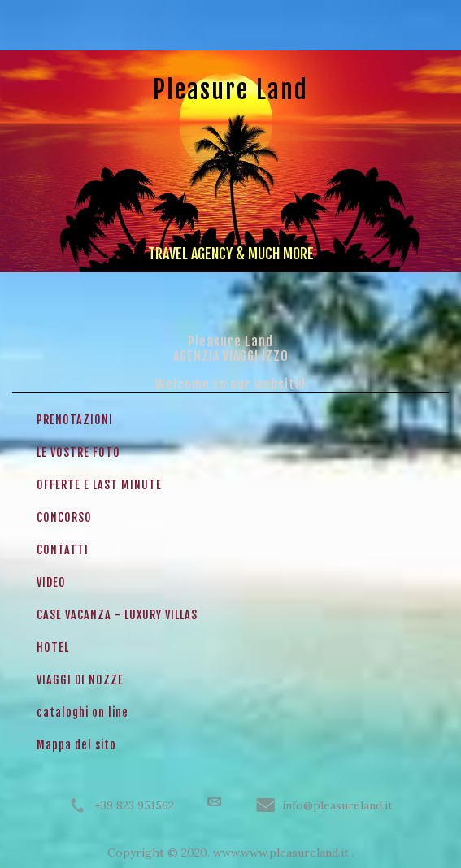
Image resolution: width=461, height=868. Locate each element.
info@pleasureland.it (337, 805)
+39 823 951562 (134, 805)
